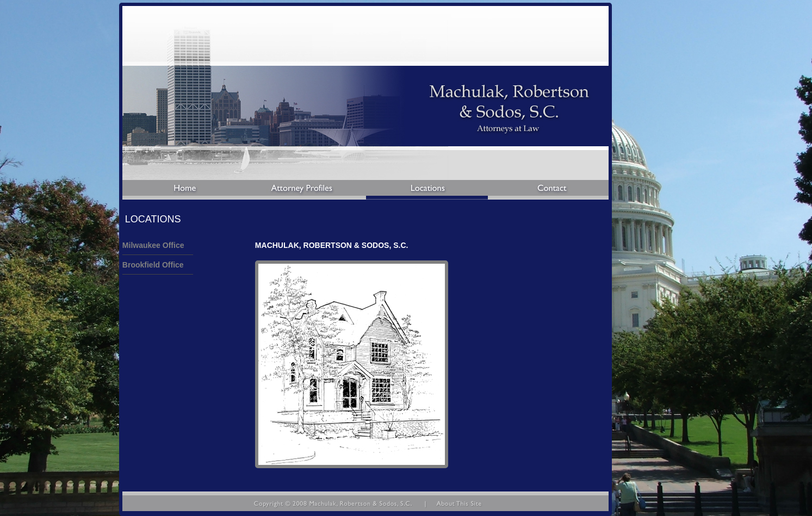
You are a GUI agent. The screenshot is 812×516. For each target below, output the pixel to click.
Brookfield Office (153, 265)
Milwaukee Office (153, 245)
